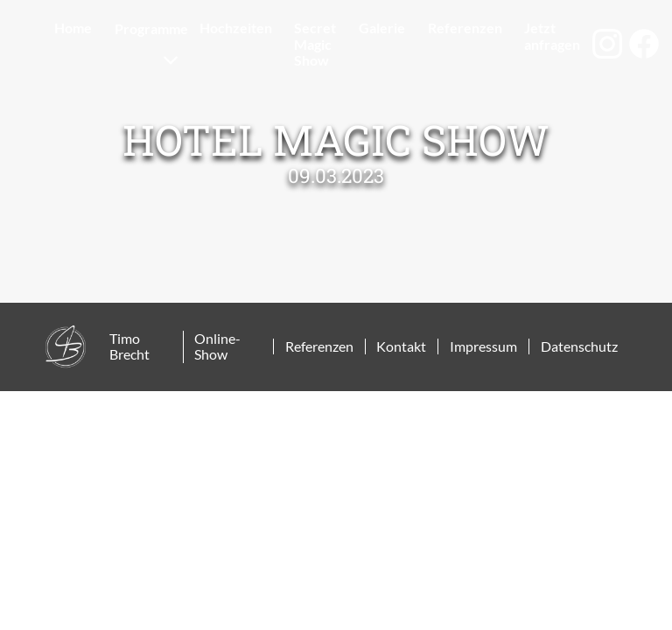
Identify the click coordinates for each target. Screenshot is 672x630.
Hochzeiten (236, 28)
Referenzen (465, 28)
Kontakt (401, 346)
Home (73, 28)
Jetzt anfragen (552, 35)
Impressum (483, 346)
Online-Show (217, 346)
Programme (151, 28)
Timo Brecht (129, 346)
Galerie (382, 28)
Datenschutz (579, 346)
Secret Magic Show (315, 44)
